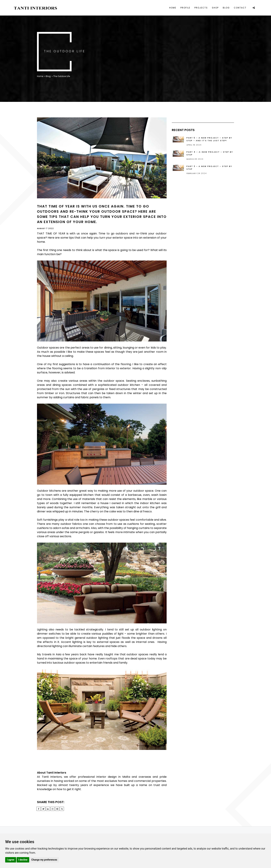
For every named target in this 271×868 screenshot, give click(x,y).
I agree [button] (11, 860)
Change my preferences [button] (44, 860)
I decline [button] (23, 860)
